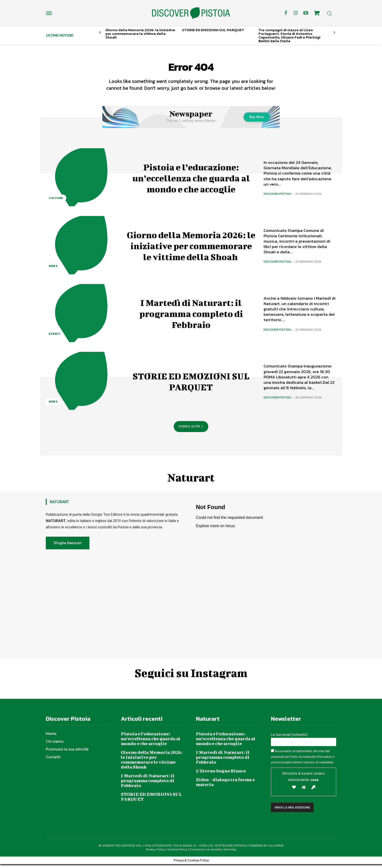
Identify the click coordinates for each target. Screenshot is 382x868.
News (53, 270)
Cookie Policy (178, 853)
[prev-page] (100, 33)
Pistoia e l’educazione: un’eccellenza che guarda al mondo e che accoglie (191, 181)
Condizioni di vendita (206, 853)
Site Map (230, 853)
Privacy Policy (156, 853)
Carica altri (191, 430)
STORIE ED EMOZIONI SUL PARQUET (213, 30)
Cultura (56, 202)
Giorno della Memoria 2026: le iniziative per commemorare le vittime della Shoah (140, 34)
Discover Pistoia (277, 197)
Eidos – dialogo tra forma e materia (225, 786)
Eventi (54, 338)
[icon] (317, 14)
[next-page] (334, 33)
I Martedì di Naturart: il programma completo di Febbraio (191, 317)
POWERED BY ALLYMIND (266, 849)
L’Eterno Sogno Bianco (221, 775)
